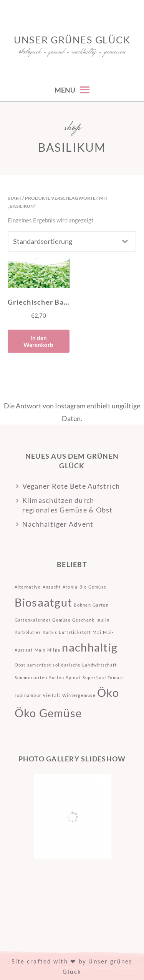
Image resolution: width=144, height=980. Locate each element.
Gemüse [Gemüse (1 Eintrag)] (61, 620)
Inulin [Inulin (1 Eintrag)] (103, 620)
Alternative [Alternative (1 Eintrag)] (28, 587)
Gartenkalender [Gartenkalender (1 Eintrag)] (33, 620)
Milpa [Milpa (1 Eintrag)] (54, 650)
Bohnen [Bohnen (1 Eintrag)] (82, 605)
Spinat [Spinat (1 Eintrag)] (74, 677)
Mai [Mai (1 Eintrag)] (97, 632)
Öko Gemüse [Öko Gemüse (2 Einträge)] (48, 713)
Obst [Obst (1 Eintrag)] (20, 665)
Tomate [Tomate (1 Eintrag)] (116, 677)
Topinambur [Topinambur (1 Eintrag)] (28, 695)
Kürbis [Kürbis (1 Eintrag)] (50, 632)
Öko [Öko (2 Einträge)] (108, 692)
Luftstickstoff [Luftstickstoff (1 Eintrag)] (75, 632)
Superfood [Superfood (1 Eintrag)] (94, 677)
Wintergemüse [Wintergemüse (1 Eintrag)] (79, 695)
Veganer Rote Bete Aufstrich (71, 486)
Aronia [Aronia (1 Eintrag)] (70, 587)
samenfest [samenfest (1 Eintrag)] (39, 665)
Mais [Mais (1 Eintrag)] (40, 650)
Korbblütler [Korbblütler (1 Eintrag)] (28, 632)
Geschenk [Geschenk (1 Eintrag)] (83, 620)
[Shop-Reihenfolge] (72, 241)
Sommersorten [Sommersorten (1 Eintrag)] (31, 677)
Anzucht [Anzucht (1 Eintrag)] (52, 587)
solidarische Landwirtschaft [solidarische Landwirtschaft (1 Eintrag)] (85, 665)
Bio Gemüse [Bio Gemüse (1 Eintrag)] (93, 587)
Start (15, 198)
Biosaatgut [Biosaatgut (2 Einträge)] (44, 602)
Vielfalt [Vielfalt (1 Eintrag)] (51, 695)
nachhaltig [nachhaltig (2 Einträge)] (90, 647)
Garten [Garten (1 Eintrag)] (101, 605)
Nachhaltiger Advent (58, 524)
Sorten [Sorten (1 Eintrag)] (57, 677)
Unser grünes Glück (72, 40)
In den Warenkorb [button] (38, 341)
